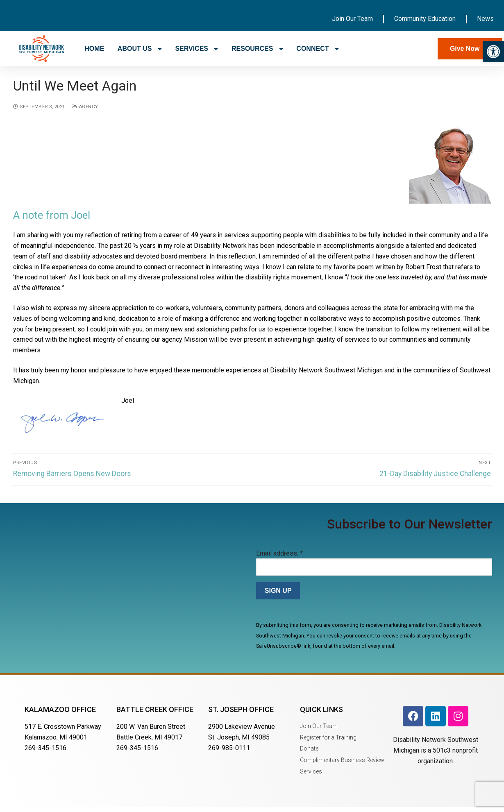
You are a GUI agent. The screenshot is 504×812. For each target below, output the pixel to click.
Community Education (425, 19)
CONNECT (318, 49)
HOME (94, 49)
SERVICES (196, 49)
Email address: (279, 559)
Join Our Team (352, 19)
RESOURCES (257, 49)
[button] (493, 52)
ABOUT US (140, 49)
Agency (85, 112)
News (485, 19)
